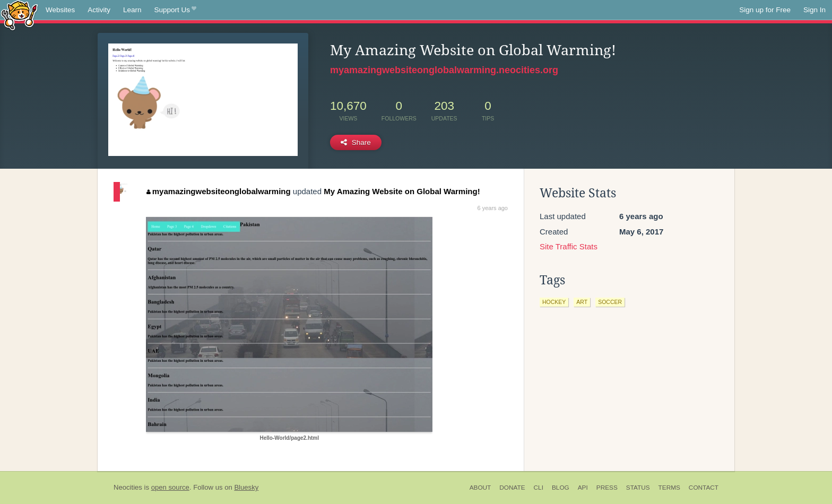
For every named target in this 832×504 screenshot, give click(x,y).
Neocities (128, 487)
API (583, 488)
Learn (132, 10)
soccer (610, 302)
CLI (539, 488)
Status (638, 488)
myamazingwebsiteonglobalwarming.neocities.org (444, 70)
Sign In (814, 10)
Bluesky (246, 487)
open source (170, 487)
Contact (704, 488)
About (480, 488)
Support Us (175, 10)
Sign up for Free (765, 10)
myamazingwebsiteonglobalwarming (218, 191)
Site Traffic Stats (569, 246)
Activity (99, 10)
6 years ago (493, 208)
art (582, 302)
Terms (669, 488)
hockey (554, 302)
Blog (561, 488)
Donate (512, 488)
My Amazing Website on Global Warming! (402, 191)
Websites (60, 10)
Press (607, 488)
